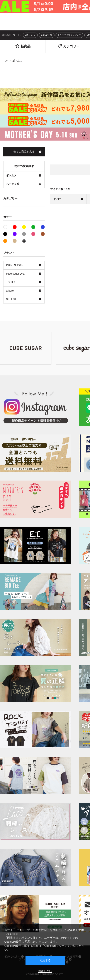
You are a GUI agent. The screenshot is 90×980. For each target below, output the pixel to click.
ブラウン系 (43, 234)
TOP (6, 61)
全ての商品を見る (24, 152)
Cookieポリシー (54, 946)
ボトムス (17, 61)
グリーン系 (33, 227)
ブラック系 (5, 234)
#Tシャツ (30, 35)
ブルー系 (43, 227)
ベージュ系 (15, 241)
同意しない (45, 971)
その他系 (24, 241)
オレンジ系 (5, 241)
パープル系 (15, 234)
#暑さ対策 (47, 35)
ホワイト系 (7, 227)
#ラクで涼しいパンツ (69, 35)
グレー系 (24, 234)
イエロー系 (24, 227)
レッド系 (15, 227)
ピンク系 (33, 234)
